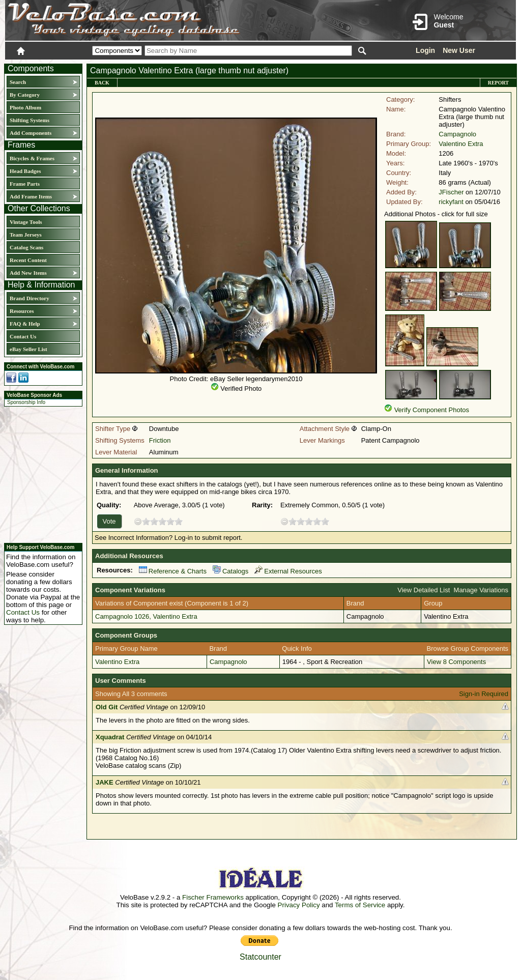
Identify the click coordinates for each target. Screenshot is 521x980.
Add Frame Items (31, 196)
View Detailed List (424, 590)
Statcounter (260, 957)
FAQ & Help (25, 324)
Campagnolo (457, 134)
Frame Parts (25, 184)
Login (425, 50)
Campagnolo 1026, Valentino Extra (146, 616)
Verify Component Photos (432, 410)
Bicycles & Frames (33, 158)
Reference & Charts (173, 571)
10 (179, 521)
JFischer (451, 192)
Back (102, 83)
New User (459, 50)
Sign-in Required (484, 694)
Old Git (107, 707)
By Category (25, 95)
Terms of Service (360, 905)
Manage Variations (481, 590)
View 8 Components (456, 662)
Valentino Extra (461, 144)
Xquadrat (110, 737)
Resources (22, 311)
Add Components (31, 133)
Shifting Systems (30, 120)
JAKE (105, 782)
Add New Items (28, 273)
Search (18, 82)
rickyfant (451, 202)
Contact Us (23, 336)
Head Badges (25, 171)
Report (498, 83)
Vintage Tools (26, 222)
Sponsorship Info (26, 402)
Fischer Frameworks (213, 897)
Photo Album (25, 107)
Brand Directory (30, 298)
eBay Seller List (28, 349)
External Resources (288, 571)
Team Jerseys (26, 235)
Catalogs (230, 571)
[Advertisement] (40, 473)
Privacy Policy (299, 905)
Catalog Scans (26, 247)
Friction (160, 440)
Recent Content (28, 260)
